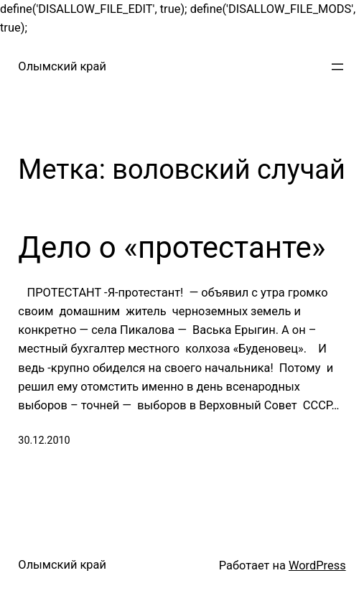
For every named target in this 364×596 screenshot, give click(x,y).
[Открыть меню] (337, 67)
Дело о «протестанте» (172, 247)
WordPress (317, 565)
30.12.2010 (44, 441)
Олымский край (62, 66)
